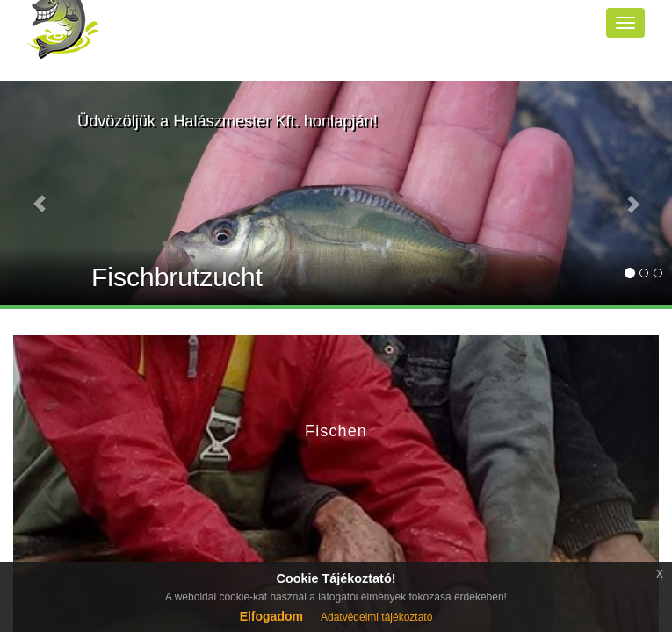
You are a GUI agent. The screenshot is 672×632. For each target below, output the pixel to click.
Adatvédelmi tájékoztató (376, 617)
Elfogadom (271, 616)
